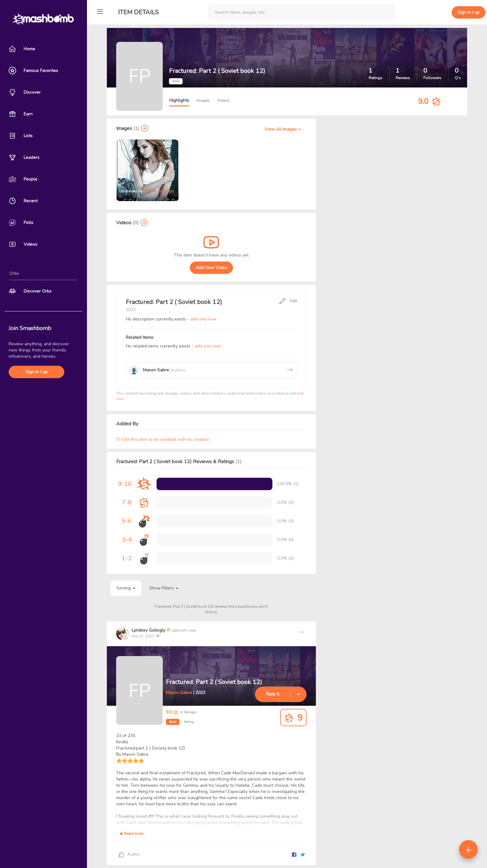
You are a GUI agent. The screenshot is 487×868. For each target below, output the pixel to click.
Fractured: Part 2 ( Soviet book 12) (214, 682)
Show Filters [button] (164, 588)
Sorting (126, 588)
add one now (203, 319)
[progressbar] (214, 484)
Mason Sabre (179, 693)
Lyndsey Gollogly (159, 191)
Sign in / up (36, 372)
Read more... (133, 834)
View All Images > (283, 129)
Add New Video (211, 268)
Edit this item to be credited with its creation (163, 439)
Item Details (138, 12)
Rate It (273, 694)
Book (173, 722)
